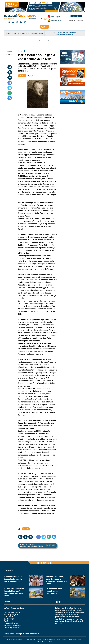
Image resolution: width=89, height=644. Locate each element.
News (56, 17)
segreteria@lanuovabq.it (13, 625)
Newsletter (76, 21)
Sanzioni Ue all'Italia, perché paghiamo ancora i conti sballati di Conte (56, 580)
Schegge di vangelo (14, 33)
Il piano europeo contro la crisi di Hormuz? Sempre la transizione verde (14, 592)
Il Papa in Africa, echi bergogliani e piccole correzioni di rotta (13, 579)
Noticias (57, 21)
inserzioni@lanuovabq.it (12, 628)
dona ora (76, 16)
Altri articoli (44, 563)
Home (41, 41)
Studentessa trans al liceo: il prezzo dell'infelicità (55, 591)
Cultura (49, 41)
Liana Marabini (10, 53)
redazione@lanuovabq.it (12, 623)
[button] (44, 27)
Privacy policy (9, 634)
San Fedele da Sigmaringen (65, 32)
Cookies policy (19, 634)
